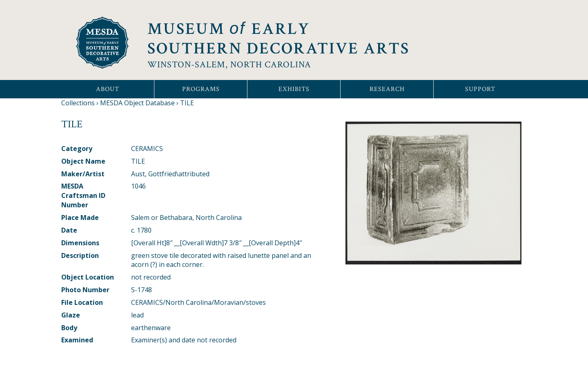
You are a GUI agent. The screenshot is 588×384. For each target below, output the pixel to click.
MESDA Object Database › (139, 103)
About (108, 89)
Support (480, 89)
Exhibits (294, 89)
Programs (201, 89)
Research (387, 89)
